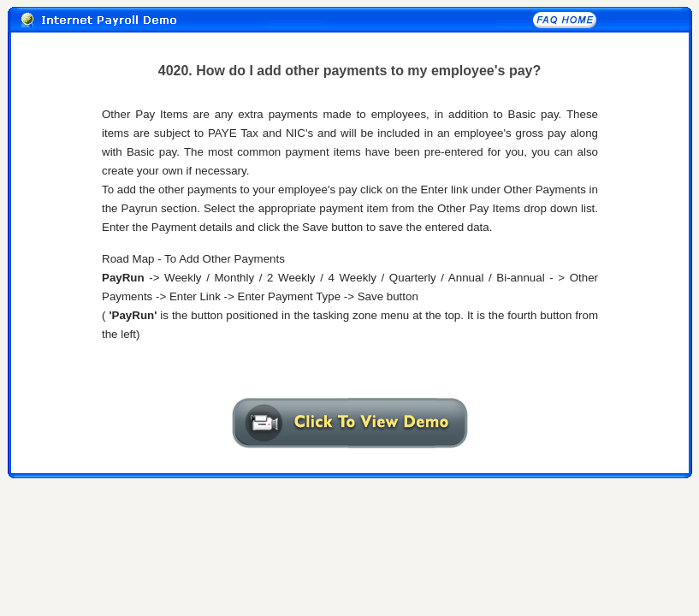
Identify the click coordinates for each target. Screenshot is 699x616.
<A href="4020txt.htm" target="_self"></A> (350, 234)
